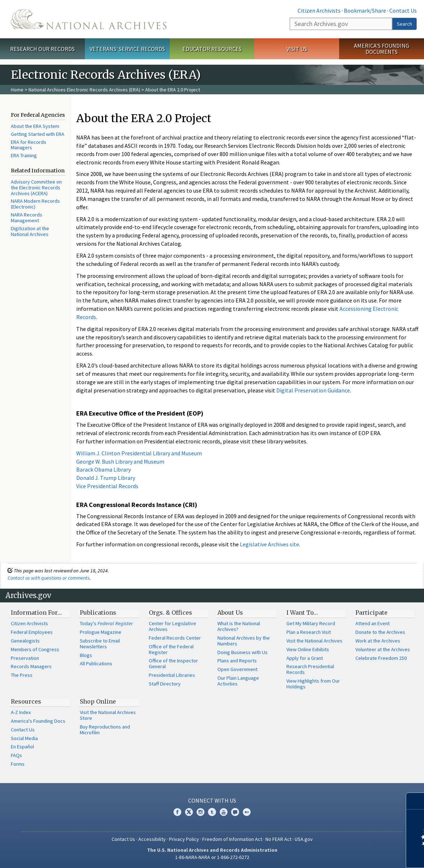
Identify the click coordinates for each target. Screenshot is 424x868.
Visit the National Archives (314, 641)
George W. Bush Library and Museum (120, 461)
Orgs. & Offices (170, 613)
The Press (22, 675)
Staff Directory (165, 684)
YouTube (224, 812)
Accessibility (152, 839)
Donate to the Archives (380, 632)
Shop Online (98, 701)
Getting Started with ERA (38, 134)
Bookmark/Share (365, 10)
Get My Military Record (311, 623)
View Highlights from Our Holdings (313, 684)
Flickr (247, 812)
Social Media (24, 738)
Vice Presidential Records (107, 486)
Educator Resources (212, 49)
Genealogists (25, 641)
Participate (371, 613)
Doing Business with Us (243, 652)
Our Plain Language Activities (238, 681)
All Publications (96, 663)
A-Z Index (21, 712)
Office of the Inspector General (173, 663)
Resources (26, 701)
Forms (18, 764)
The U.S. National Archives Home (89, 19)
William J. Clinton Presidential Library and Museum (139, 453)
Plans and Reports (237, 661)
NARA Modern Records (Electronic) (35, 204)
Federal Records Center (175, 638)
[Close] (416, 801)
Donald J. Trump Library (106, 478)
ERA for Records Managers (29, 145)
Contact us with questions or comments (49, 578)
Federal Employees (32, 632)
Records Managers (31, 666)
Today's (106, 623)
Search (404, 24)
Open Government (237, 669)
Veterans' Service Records (127, 49)
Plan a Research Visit (309, 632)
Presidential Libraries (172, 675)
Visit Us (297, 49)
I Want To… (302, 613)
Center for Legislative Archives (172, 626)
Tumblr (212, 812)
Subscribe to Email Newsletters (100, 644)
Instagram (200, 812)
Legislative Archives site (269, 544)
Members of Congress (35, 649)
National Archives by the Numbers (244, 641)
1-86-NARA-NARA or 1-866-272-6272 (212, 857)
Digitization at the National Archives (30, 231)
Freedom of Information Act (232, 839)
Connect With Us (212, 800)
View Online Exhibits (308, 649)
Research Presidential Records (310, 669)
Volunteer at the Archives (383, 649)
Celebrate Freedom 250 (381, 658)
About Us (230, 613)
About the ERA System (35, 126)
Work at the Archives (378, 641)
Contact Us (403, 10)
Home (17, 90)
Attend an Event (373, 623)
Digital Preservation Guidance (313, 390)
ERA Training (24, 155)
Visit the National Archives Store (108, 715)
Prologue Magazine (101, 632)
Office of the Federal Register (171, 649)
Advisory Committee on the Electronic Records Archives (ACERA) (36, 188)
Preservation (25, 658)
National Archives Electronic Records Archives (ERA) (84, 90)
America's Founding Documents (382, 49)
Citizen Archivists (319, 10)
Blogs (86, 655)
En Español (22, 747)
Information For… (36, 613)
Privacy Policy (184, 839)
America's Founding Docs (38, 721)
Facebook (177, 812)
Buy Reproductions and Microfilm (105, 730)
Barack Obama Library (103, 469)
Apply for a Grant (305, 658)
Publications (98, 613)
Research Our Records (42, 49)
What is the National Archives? (239, 626)
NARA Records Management (27, 218)
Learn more (360, 855)
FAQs (16, 755)
